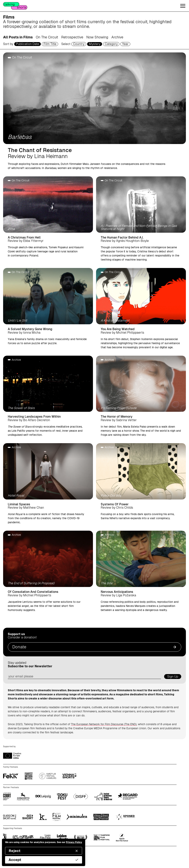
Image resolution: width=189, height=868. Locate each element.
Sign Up (173, 677)
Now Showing (97, 37)
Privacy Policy (74, 842)
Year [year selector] (125, 44)
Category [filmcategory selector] (111, 44)
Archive (117, 37)
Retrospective (72, 37)
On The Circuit (47, 37)
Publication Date (28, 44)
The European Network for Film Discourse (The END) (104, 724)
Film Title (50, 44)
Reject (44, 851)
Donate (94, 647)
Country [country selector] (79, 44)
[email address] (84, 677)
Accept (44, 860)
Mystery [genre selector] (95, 44)
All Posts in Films (18, 37)
